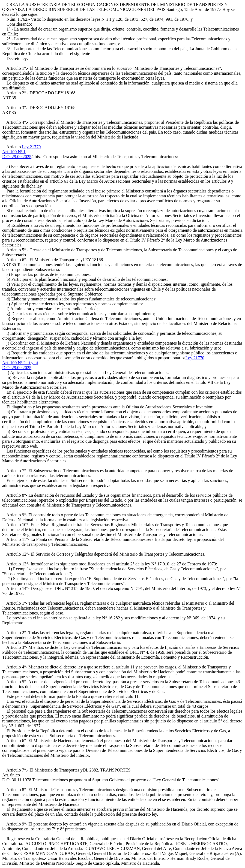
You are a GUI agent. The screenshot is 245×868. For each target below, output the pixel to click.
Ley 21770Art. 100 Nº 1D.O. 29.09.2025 (21, 152)
